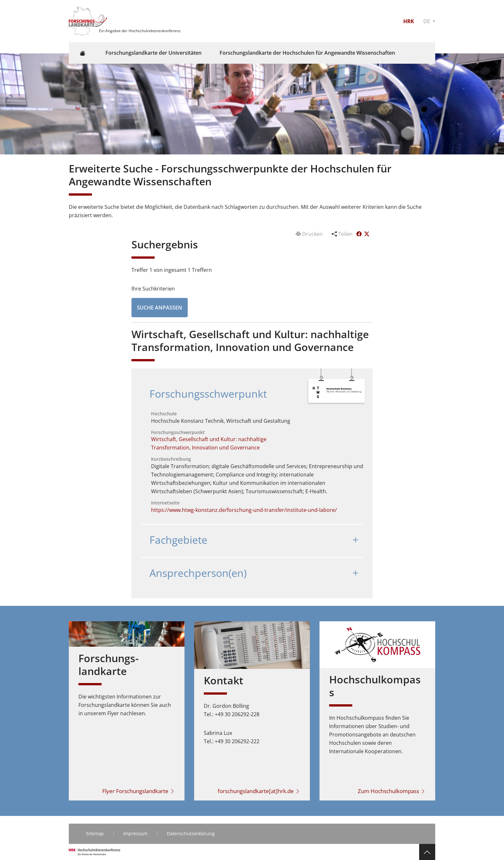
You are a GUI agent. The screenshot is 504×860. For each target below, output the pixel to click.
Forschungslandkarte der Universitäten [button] (153, 53)
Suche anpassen (160, 308)
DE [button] (427, 21)
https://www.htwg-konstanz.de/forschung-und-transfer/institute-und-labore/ (244, 510)
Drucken (310, 234)
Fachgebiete (178, 540)
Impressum (135, 833)
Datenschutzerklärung (191, 833)
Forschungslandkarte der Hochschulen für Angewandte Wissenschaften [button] (307, 53)
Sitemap (95, 833)
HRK (408, 21)
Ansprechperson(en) (198, 573)
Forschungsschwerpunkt (208, 394)
